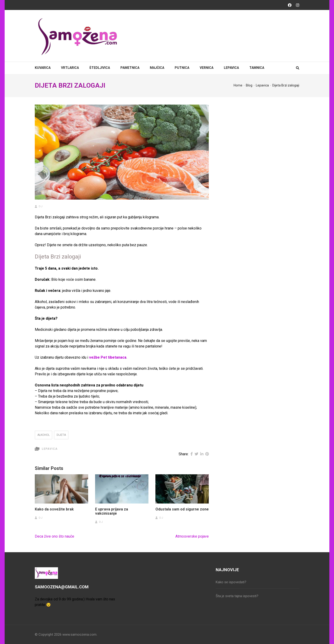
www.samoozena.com (79, 634)
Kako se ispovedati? (231, 582)
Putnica (182, 68)
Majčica (157, 68)
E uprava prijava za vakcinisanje (112, 511)
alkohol (43, 435)
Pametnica (130, 68)
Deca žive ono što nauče (55, 536)
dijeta (61, 435)
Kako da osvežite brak (54, 509)
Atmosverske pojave (192, 536)
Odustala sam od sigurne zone (182, 509)
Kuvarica (43, 68)
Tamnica (257, 68)
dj (41, 206)
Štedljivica (100, 68)
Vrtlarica (70, 68)
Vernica (207, 68)
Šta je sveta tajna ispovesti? (237, 596)
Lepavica (231, 68)
